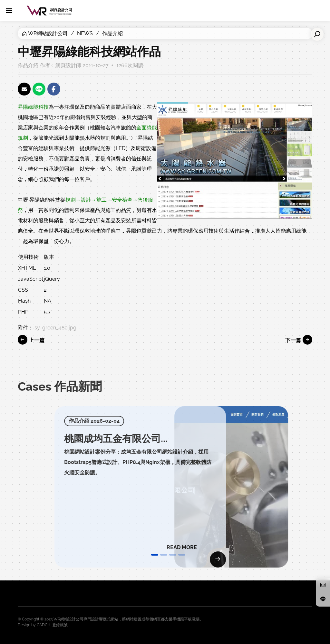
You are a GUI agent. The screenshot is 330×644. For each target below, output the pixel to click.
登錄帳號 (60, 625)
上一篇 (31, 340)
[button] (155, 555)
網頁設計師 (68, 65)
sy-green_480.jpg (55, 328)
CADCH (44, 625)
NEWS (85, 33)
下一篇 (299, 340)
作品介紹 (112, 33)
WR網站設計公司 (48, 33)
